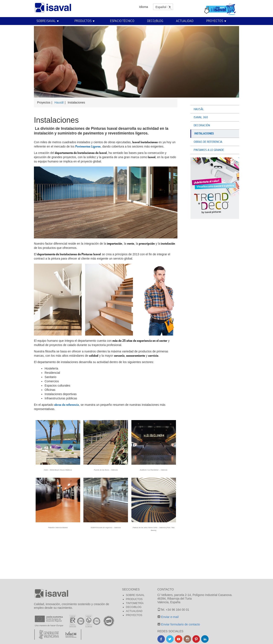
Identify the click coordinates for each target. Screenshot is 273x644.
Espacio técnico (122, 21)
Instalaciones (204, 133)
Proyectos (215, 21)
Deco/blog (134, 607)
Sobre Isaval (46, 21)
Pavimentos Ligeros (88, 146)
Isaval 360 (201, 117)
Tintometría (135, 603)
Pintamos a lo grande (209, 150)
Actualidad (185, 21)
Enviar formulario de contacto (180, 624)
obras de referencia (67, 405)
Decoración (202, 125)
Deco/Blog (155, 21)
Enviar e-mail (170, 617)
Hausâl (59, 102)
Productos (83, 21)
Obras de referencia (208, 142)
